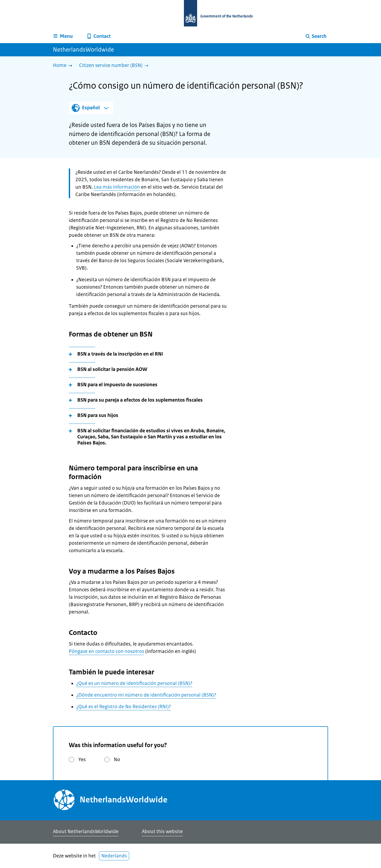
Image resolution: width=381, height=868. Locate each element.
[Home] (64, 66)
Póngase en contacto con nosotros (106, 651)
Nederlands (114, 856)
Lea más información (117, 187)
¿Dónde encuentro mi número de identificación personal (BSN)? (146, 695)
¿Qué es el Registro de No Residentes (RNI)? (124, 707)
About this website (162, 831)
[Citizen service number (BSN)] (115, 66)
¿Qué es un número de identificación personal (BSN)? (134, 683)
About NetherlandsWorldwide (86, 831)
